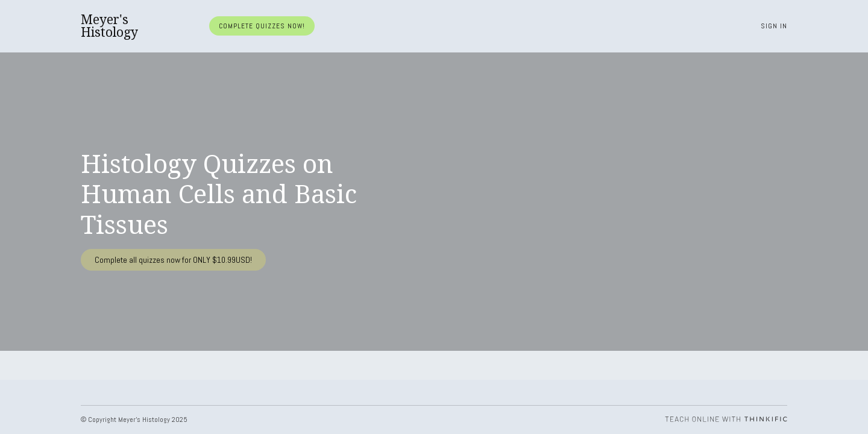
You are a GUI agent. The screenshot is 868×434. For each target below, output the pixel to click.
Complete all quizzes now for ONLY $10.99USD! (173, 260)
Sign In (774, 26)
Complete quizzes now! (262, 26)
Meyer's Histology (109, 26)
